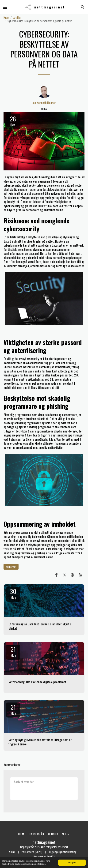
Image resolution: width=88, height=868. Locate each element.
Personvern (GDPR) (32, 852)
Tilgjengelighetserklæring (62, 852)
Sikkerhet (11, 567)
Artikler (17, 18)
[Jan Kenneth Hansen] (44, 91)
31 (13, 651)
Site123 (51, 857)
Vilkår (12, 852)
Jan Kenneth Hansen (44, 103)
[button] (5, 7)
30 (13, 593)
